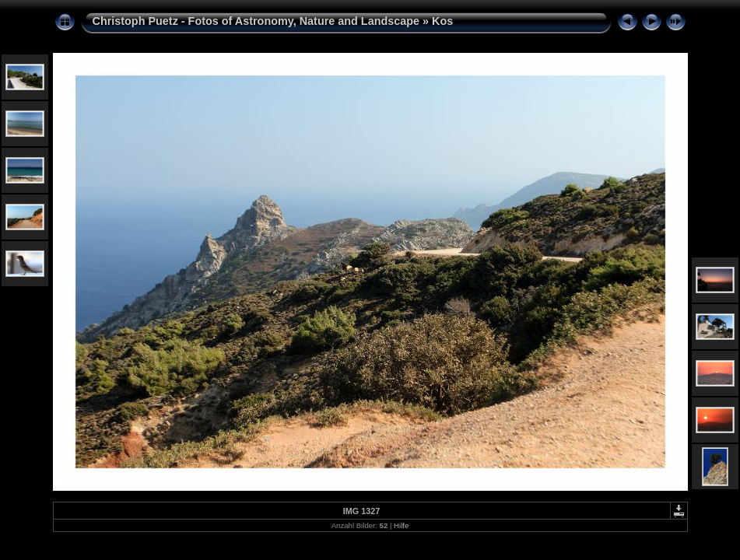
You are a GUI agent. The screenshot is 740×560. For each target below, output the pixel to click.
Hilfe (401, 525)
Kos (442, 21)
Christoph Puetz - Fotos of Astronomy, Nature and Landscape (256, 21)
